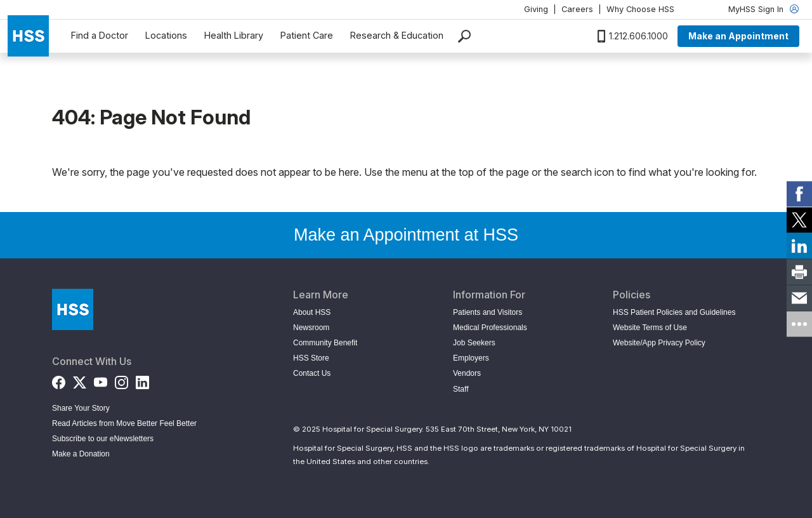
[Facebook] (59, 380)
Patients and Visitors (488, 312)
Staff (461, 389)
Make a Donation (81, 454)
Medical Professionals (490, 328)
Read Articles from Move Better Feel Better (124, 423)
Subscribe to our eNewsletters (103, 439)
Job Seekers (474, 343)
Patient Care (307, 35)
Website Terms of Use (650, 328)
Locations (166, 35)
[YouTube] (101, 380)
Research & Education (397, 35)
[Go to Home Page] (73, 309)
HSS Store (311, 358)
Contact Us (312, 373)
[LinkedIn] (142, 380)
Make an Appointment (738, 36)
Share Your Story (81, 408)
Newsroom (311, 328)
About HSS (312, 312)
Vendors (467, 373)
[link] (799, 194)
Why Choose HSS (640, 9)
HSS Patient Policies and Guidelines (674, 312)
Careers (577, 9)
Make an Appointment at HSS (406, 235)
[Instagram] (121, 380)
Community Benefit (325, 343)
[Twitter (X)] (80, 380)
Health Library (234, 35)
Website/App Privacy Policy (659, 343)
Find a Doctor (100, 35)
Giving (536, 9)
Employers (471, 358)
